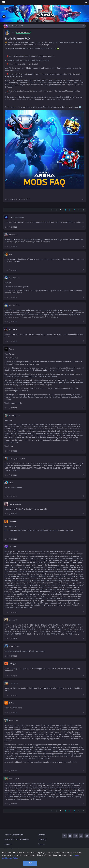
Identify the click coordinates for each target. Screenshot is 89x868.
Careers (41, 844)
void (11, 254)
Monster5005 (14, 278)
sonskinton (13, 720)
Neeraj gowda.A (15, 504)
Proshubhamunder (16, 217)
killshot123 (13, 235)
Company (42, 839)
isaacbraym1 (14, 778)
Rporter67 (13, 329)
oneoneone (13, 683)
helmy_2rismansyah (17, 459)
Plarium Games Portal (14, 835)
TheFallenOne (14, 416)
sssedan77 (13, 620)
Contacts (42, 835)
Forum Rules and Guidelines (17, 839)
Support (8, 844)
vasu (11, 483)
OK (30, 863)
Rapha (11, 349)
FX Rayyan (13, 664)
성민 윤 (12, 703)
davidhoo (13, 521)
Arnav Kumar (14, 646)
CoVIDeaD (13, 547)
